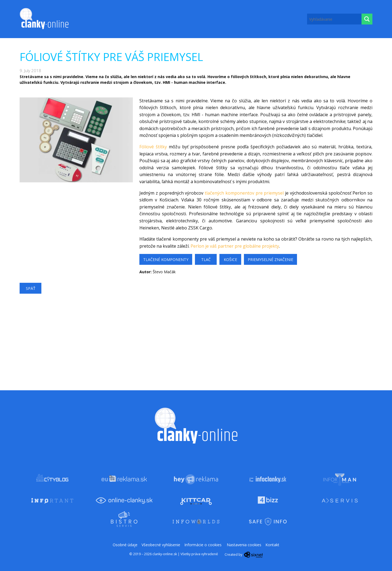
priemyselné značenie (270, 260)
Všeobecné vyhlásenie (161, 545)
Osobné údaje (125, 545)
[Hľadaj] (367, 19)
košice (230, 260)
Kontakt (272, 545)
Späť (31, 288)
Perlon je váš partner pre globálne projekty (235, 246)
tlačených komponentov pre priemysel (244, 193)
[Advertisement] (76, 220)
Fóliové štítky (153, 147)
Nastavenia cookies (244, 545)
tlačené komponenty (166, 260)
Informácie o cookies (203, 545)
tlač (206, 260)
